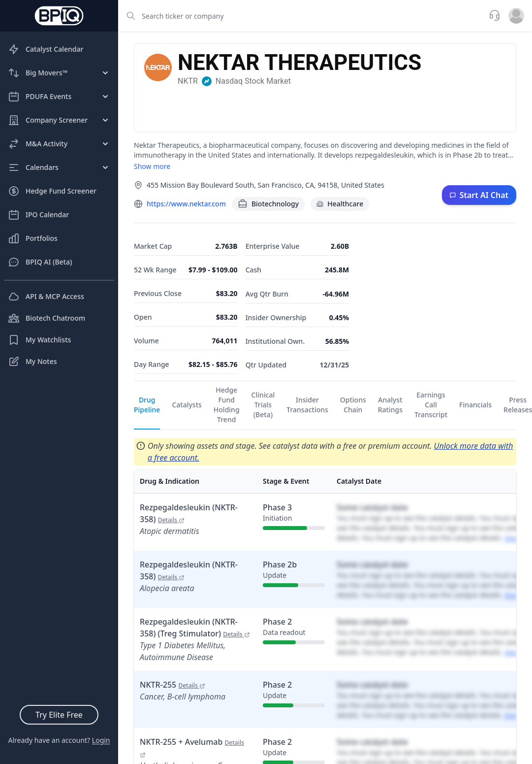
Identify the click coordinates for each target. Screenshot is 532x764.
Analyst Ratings (390, 405)
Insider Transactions (307, 405)
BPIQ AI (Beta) (40, 262)
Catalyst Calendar (46, 49)
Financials (475, 405)
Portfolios (33, 238)
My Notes (32, 362)
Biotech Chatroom (47, 318)
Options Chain (353, 405)
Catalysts (187, 405)
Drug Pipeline (147, 405)
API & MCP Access (46, 297)
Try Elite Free (59, 715)
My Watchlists (39, 340)
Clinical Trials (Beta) (263, 405)
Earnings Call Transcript (431, 405)
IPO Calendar (38, 215)
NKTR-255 (172, 685)
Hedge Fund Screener (52, 191)
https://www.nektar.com (186, 204)
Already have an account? (59, 740)
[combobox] (300, 16)
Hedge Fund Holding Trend (227, 405)
